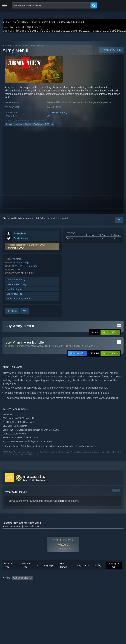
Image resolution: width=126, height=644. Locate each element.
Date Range (64, 572)
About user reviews (12, 528)
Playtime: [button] (83, 585)
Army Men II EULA (15, 250)
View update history (17, 286)
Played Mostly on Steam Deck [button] (18, 590)
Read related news (16, 291)
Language (48, 572)
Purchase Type (27, 572)
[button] (32, 249)
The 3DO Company (57, 115)
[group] (63, 587)
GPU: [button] (77, 590)
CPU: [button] (65, 590)
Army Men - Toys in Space (66, 348)
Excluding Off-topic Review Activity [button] (56, 585)
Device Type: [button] (93, 590)
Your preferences (32, 528)
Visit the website (16, 282)
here (62, 503)
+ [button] (52, 126)
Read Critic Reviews (34, 482)
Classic (28, 126)
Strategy (10, 126)
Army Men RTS (90, 348)
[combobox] (51, 5)
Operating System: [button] (47, 590)
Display (97, 572)
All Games (8, 48)
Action (19, 126)
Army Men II (44, 348)
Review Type (8, 572)
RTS (47, 126)
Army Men (30, 348)
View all (116, 493)
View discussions (15, 296)
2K (49, 118)
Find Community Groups (19, 301)
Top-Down (38, 126)
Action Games (22, 48)
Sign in (6, 220)
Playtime (82, 572)
